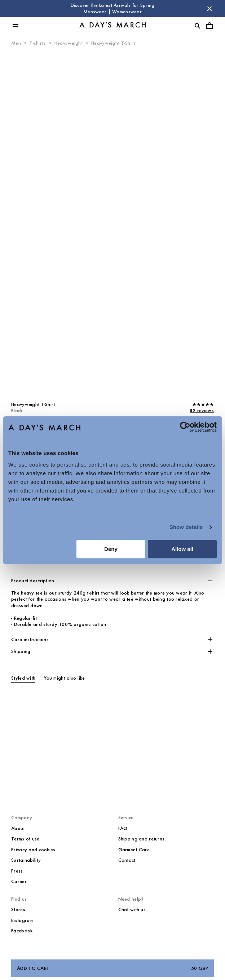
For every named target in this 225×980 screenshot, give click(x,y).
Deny (111, 549)
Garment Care (134, 850)
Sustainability (26, 860)
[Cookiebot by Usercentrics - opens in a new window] (185, 427)
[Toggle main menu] (16, 26)
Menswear (95, 12)
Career (19, 881)
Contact (127, 860)
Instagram (22, 920)
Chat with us (132, 910)
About (18, 828)
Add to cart (112, 968)
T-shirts (37, 43)
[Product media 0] (112, 221)
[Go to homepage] (112, 26)
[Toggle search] (197, 26)
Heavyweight (69, 43)
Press (17, 871)
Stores (18, 910)
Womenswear (127, 12)
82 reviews (202, 410)
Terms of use (25, 839)
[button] (112, 581)
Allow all (182, 549)
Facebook (22, 931)
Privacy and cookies (33, 850)
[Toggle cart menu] (209, 26)
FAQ (123, 828)
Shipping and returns (142, 839)
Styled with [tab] (23, 678)
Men (16, 43)
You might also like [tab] (64, 678)
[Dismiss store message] (209, 9)
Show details (186, 527)
